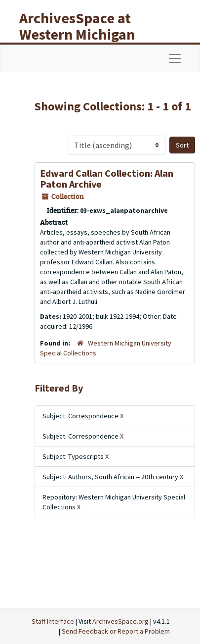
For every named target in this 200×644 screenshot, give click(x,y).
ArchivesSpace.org (120, 621)
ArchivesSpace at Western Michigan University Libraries (84, 34)
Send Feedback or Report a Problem (116, 631)
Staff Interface (53, 621)
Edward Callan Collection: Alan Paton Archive (107, 178)
